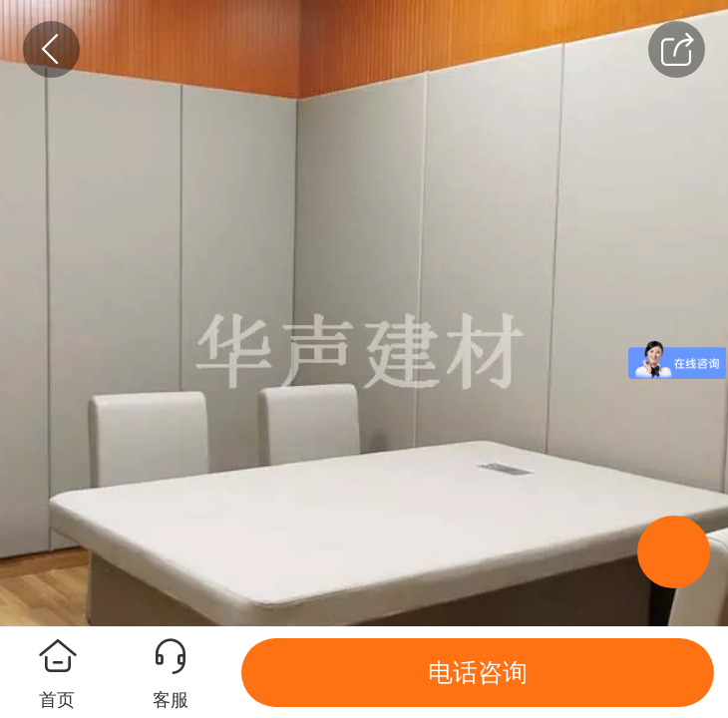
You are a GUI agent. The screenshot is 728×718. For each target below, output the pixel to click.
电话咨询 (478, 672)
